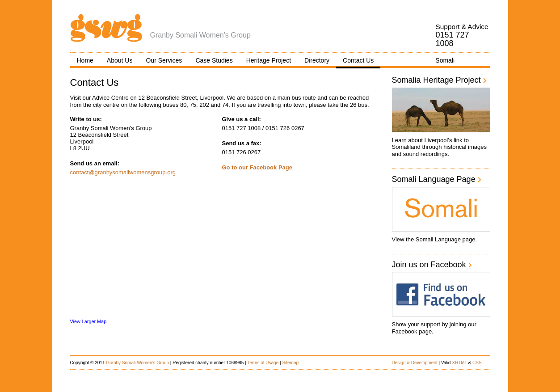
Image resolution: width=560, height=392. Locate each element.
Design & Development (415, 363)
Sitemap (290, 363)
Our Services (164, 60)
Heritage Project (269, 60)
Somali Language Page (437, 179)
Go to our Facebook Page (257, 167)
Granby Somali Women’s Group (137, 363)
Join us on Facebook (432, 265)
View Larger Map (88, 321)
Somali (445, 60)
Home (85, 60)
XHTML (459, 363)
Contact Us (358, 60)
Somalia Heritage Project (440, 80)
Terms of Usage (263, 363)
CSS (477, 363)
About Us (120, 60)
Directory (317, 60)
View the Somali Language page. (435, 239)
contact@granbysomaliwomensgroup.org (123, 172)
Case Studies (214, 60)
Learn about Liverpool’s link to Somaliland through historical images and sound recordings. (439, 147)
